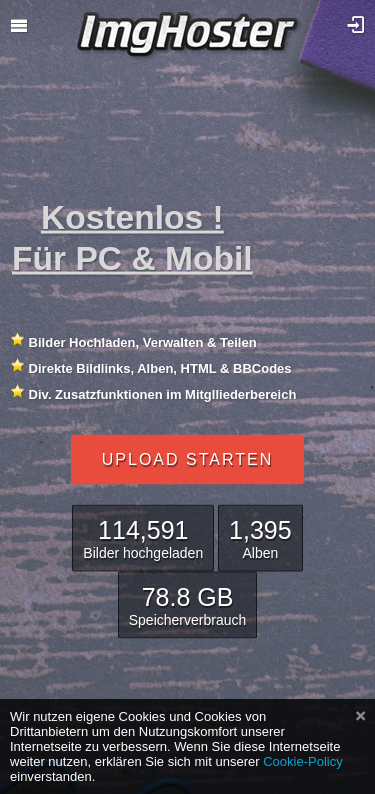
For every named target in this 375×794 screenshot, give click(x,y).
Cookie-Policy (303, 761)
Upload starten (187, 458)
